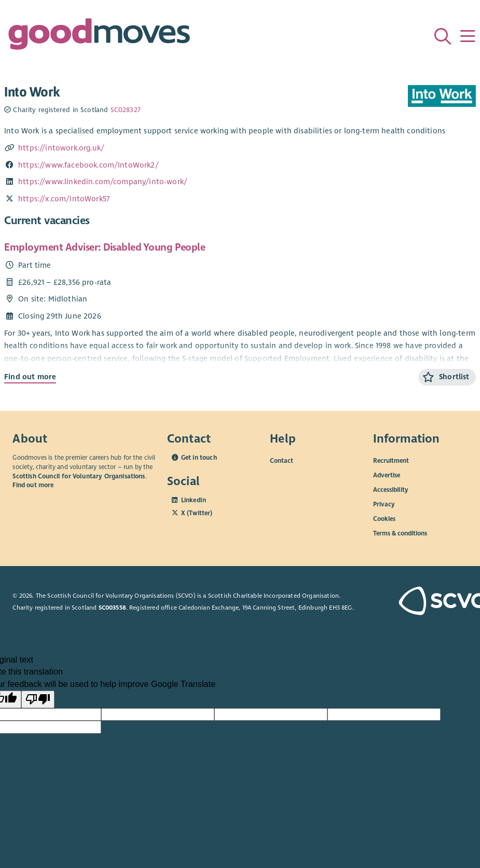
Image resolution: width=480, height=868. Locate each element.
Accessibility (391, 490)
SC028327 (126, 110)
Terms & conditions (400, 533)
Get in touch (199, 458)
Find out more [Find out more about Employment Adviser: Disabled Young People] (30, 377)
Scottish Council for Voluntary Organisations (79, 476)
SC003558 (112, 608)
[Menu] (468, 36)
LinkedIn (194, 500)
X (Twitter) (197, 513)
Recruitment (391, 461)
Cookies (384, 519)
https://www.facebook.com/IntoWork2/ (88, 165)
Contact (282, 461)
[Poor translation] (38, 699)
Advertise (387, 475)
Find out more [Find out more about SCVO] (33, 485)
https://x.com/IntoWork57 (64, 199)
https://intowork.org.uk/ (61, 148)
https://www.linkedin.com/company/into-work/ (103, 182)
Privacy (384, 504)
